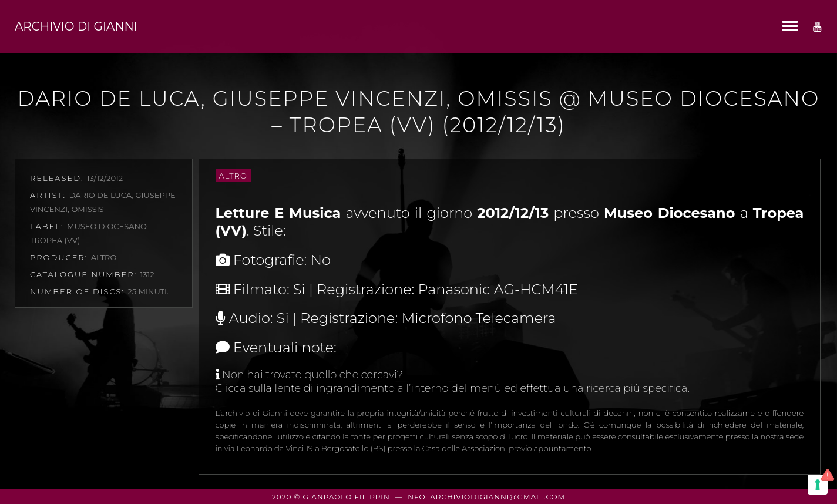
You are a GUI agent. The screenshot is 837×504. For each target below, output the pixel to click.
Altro (233, 176)
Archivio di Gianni (76, 26)
